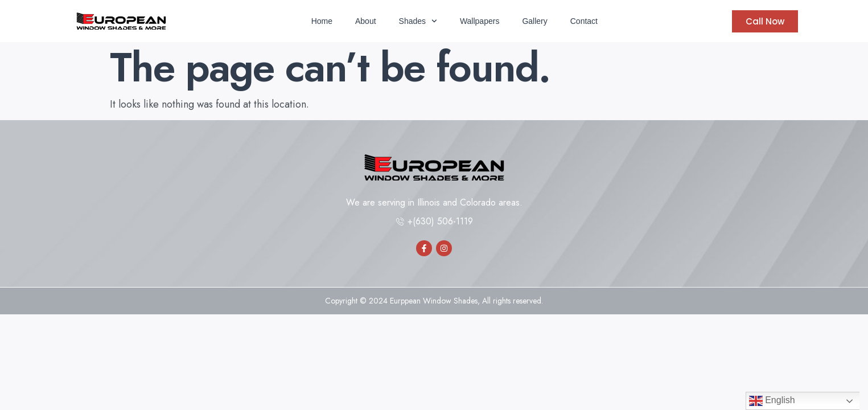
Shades (418, 21)
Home (322, 21)
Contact (584, 21)
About (366, 21)
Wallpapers (480, 21)
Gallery (534, 21)
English (772, 401)
